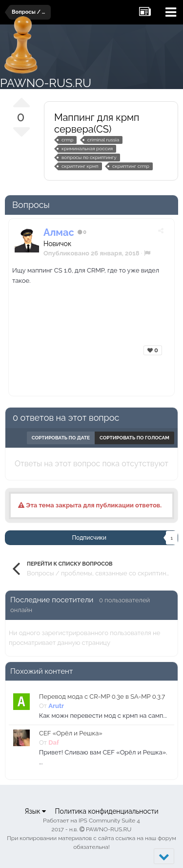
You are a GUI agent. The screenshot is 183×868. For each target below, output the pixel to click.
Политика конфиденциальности (106, 811)
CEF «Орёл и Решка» (71, 733)
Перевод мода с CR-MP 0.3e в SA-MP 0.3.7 (102, 697)
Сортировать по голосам (134, 438)
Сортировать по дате (61, 438)
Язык (35, 811)
